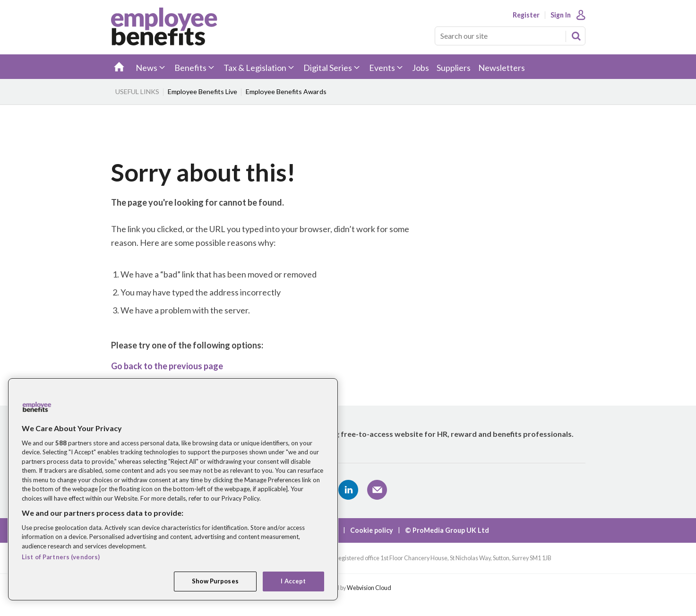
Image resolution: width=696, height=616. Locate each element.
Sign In (561, 15)
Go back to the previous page (167, 366)
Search (576, 36)
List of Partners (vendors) (61, 557)
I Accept (293, 581)
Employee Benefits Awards (286, 91)
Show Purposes (215, 581)
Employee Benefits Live (202, 91)
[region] (173, 489)
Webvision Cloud (369, 588)
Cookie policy (372, 530)
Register (526, 15)
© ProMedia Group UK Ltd (447, 530)
